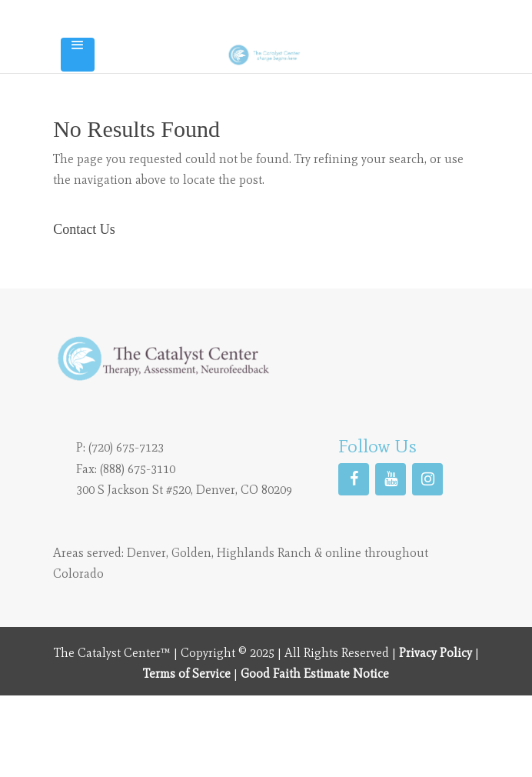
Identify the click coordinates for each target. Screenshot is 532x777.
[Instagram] (427, 479)
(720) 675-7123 (126, 447)
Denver (146, 553)
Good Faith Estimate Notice (315, 674)
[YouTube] (391, 479)
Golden (191, 553)
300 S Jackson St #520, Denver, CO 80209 (184, 490)
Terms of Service (187, 674)
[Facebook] (354, 479)
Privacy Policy (436, 653)
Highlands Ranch (264, 553)
